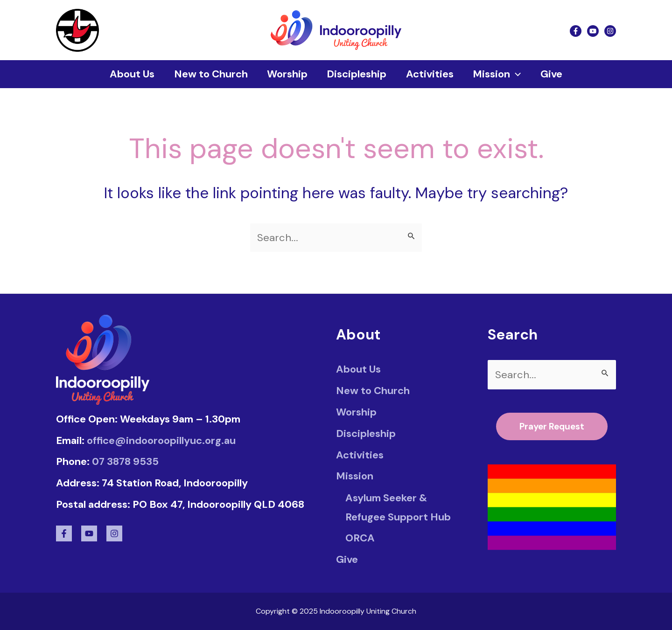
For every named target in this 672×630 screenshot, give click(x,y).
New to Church (208, 74)
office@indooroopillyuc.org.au (161, 440)
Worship (286, 74)
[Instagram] (610, 31)
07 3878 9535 (125, 461)
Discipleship (357, 74)
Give (555, 74)
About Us (128, 74)
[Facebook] (576, 31)
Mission (499, 74)
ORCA (360, 538)
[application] (518, 74)
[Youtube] (593, 31)
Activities (431, 74)
